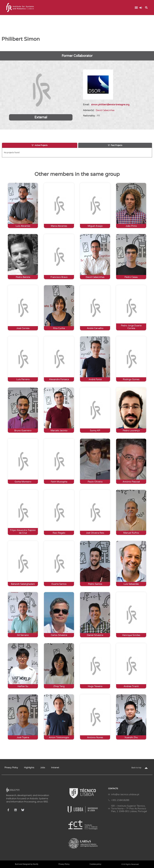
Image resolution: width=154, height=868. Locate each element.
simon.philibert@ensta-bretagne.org (110, 105)
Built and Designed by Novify (27, 864)
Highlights (29, 768)
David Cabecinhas (105, 110)
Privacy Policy (11, 768)
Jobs (43, 768)
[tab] (40, 145)
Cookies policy (95, 864)
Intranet (55, 768)
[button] (136, 8)
